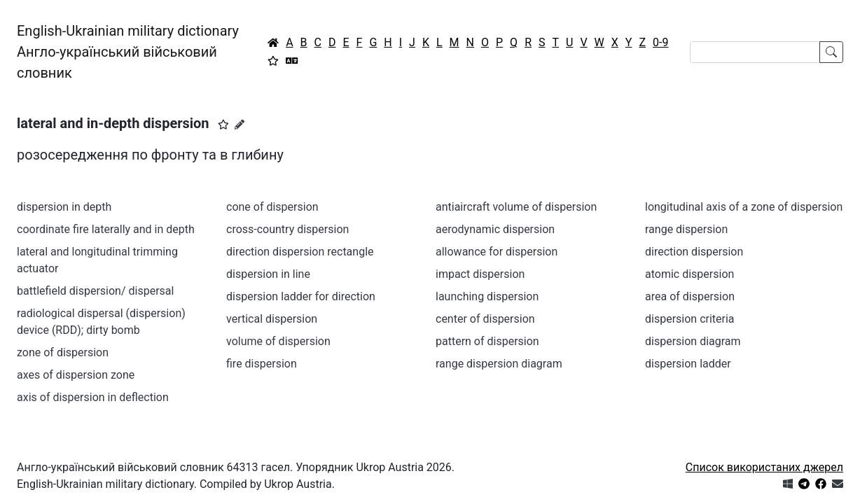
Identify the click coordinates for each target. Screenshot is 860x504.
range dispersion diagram (499, 364)
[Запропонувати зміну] (240, 125)
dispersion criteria (690, 319)
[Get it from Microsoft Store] (788, 484)
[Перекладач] (292, 61)
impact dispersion (480, 274)
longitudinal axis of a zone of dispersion (744, 207)
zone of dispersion (63, 352)
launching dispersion (487, 296)
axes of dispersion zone (76, 375)
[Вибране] (273, 61)
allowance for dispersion (497, 252)
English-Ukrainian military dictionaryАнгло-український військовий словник (128, 52)
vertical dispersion (272, 319)
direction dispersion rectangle (300, 252)
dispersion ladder (688, 364)
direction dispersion (694, 252)
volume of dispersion (278, 341)
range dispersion (686, 229)
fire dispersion (262, 364)
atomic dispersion (689, 274)
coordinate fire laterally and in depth (106, 229)
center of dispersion (485, 319)
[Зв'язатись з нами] (838, 484)
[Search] (755, 52)
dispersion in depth (64, 207)
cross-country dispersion (287, 229)
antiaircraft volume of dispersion (516, 207)
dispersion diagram (693, 341)
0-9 (660, 42)
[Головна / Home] (273, 43)
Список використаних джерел (764, 467)
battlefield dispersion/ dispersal (95, 291)
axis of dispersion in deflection (93, 397)
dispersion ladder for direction (301, 296)
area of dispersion (690, 296)
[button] (223, 125)
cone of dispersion (272, 207)
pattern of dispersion (487, 341)
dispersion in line (268, 274)
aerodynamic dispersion (495, 229)
